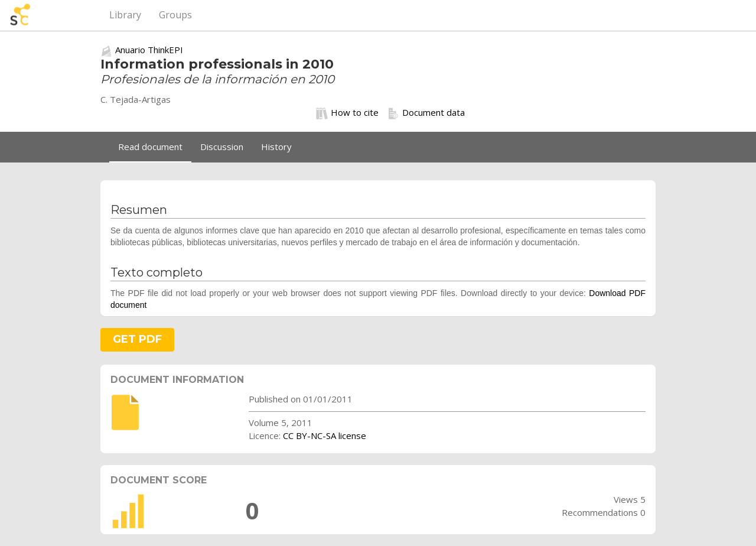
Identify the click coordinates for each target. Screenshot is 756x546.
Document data (426, 113)
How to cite (347, 113)
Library (125, 15)
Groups (175, 15)
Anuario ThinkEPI (149, 50)
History (276, 147)
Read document (150, 147)
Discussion (222, 147)
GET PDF (137, 339)
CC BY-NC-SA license (325, 435)
